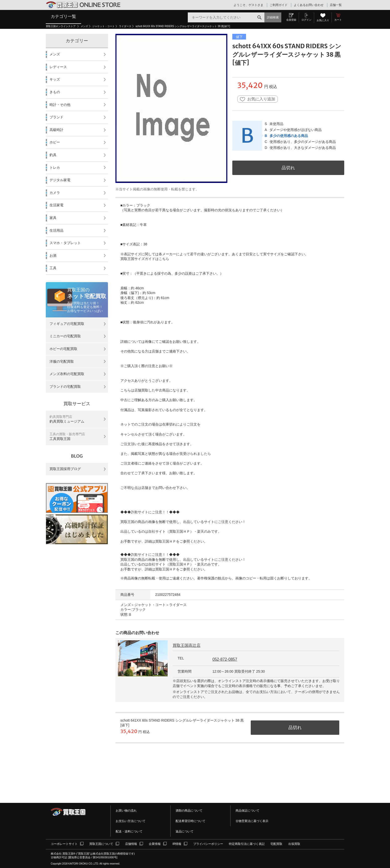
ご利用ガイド (279, 5)
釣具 (53, 155)
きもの (55, 92)
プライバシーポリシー (208, 844)
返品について (185, 831)
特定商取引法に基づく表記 (247, 844)
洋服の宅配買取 (62, 361)
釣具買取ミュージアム (67, 419)
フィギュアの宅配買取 (67, 324)
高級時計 (56, 130)
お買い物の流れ (126, 811)
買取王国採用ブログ (65, 469)
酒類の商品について (189, 811)
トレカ (55, 168)
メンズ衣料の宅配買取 (67, 374)
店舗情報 (131, 844)
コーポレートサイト (64, 844)
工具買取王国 (67, 437)
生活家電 (56, 205)
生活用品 (56, 230)
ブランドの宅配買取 (65, 387)
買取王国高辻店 (187, 645)
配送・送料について (129, 831)
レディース (58, 67)
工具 (53, 268)
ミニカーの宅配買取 (65, 336)
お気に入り (323, 20)
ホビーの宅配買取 (63, 349)
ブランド (56, 117)
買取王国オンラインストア (61, 26)
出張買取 (294, 844)
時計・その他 (60, 105)
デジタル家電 (60, 180)
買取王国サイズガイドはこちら (145, 259)
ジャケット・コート (103, 26)
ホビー (55, 142)
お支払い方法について (131, 821)
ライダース (125, 26)
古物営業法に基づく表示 (252, 821)
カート (338, 20)
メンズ (84, 26)
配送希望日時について (191, 821)
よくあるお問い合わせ (309, 5)
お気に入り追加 (258, 99)
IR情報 (177, 844)
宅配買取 (276, 844)
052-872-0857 (225, 659)
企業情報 (155, 844)
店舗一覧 (336, 5)
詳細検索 (273, 17)
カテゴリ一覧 (63, 16)
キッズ (55, 79)
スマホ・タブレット (65, 243)
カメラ (55, 193)
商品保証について (247, 811)
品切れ (288, 168)
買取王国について (101, 844)
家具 (53, 218)
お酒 (53, 256)
